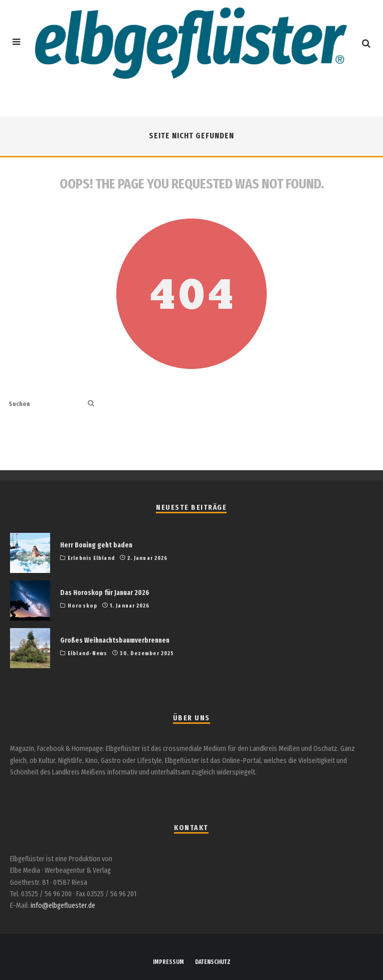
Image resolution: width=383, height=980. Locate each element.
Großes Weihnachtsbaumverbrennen (115, 640)
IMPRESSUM (168, 962)
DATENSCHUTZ (213, 962)
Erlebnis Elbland (91, 558)
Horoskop (82, 606)
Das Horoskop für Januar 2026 (105, 593)
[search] (91, 404)
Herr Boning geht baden (96, 545)
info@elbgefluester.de (63, 906)
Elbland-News (87, 653)
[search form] (46, 404)
